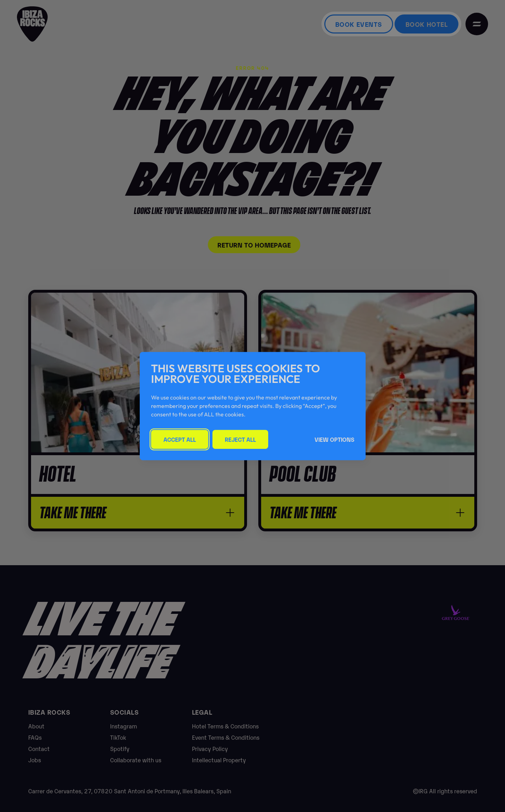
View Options (334, 439)
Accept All (180, 439)
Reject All (240, 439)
